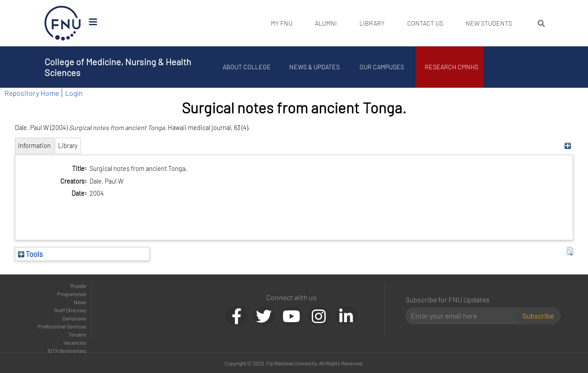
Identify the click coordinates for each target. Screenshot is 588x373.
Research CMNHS (451, 67)
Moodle (78, 286)
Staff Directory (70, 310)
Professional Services (62, 326)
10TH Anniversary (67, 351)
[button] (570, 252)
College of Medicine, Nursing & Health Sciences (118, 67)
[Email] (464, 316)
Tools (30, 254)
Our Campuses (382, 67)
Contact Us (425, 23)
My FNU (282, 23)
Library (372, 23)
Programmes (72, 294)
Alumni (326, 23)
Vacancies (75, 342)
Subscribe (538, 316)
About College (247, 67)
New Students (489, 23)
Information (34, 146)
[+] (568, 146)
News (80, 302)
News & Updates (314, 67)
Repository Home (32, 93)
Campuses (74, 318)
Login (74, 93)
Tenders (77, 334)
